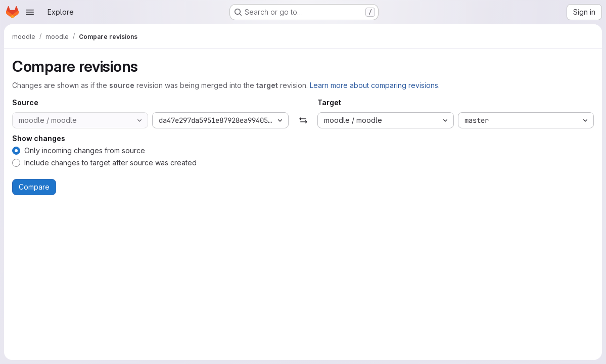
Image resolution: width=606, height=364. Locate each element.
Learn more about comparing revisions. (375, 85)
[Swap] (303, 120)
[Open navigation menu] (30, 12)
